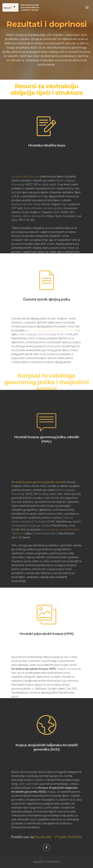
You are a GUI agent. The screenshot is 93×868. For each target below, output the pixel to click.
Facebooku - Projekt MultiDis (59, 838)
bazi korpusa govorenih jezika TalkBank (51, 343)
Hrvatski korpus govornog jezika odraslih (39, 515)
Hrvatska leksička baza (25, 200)
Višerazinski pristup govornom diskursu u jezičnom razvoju (30, 8)
